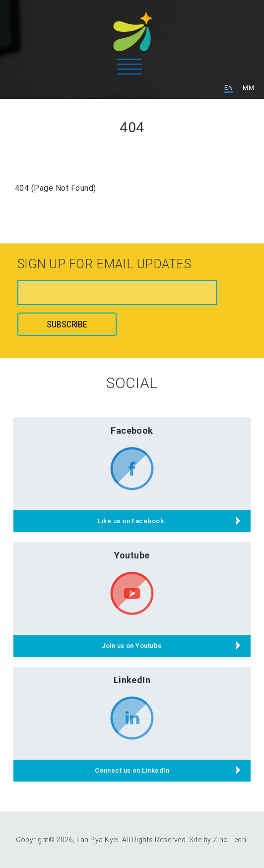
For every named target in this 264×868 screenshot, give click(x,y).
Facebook (132, 431)
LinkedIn (132, 680)
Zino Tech (230, 840)
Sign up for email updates (104, 265)
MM (248, 88)
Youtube (132, 555)
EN (229, 88)
